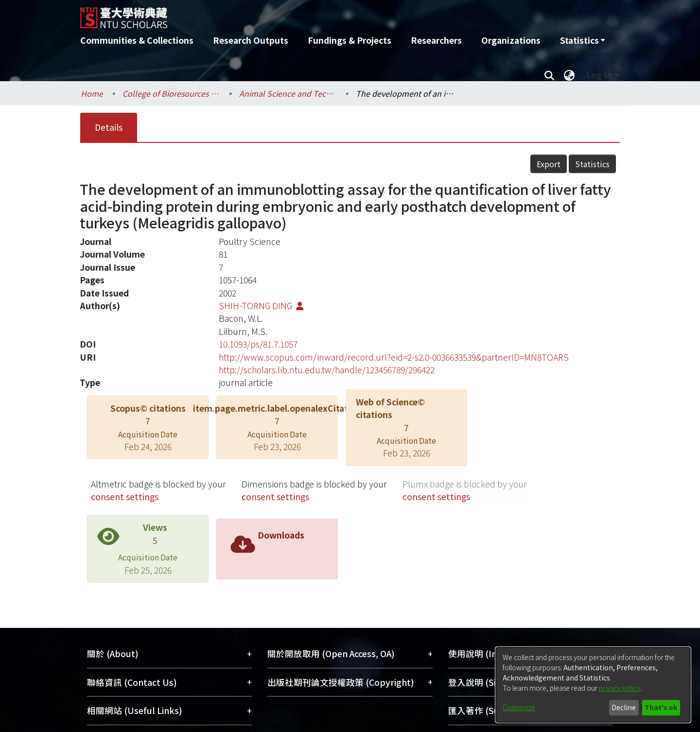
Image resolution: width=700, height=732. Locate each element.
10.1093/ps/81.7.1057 (258, 344)
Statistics (592, 164)
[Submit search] (549, 75)
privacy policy (620, 688)
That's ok (661, 707)
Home (92, 93)
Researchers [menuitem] (436, 40)
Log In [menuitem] (599, 75)
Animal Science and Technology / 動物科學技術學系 (288, 93)
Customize (519, 707)
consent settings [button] (125, 497)
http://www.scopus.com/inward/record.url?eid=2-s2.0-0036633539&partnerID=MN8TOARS (394, 357)
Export (549, 164)
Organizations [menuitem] (511, 40)
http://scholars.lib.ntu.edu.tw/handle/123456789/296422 (327, 370)
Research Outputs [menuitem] (251, 40)
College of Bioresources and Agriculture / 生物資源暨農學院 (171, 93)
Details (109, 127)
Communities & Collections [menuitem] (137, 40)
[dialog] (593, 685)
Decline (624, 707)
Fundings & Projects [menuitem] (350, 40)
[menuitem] (582, 40)
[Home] (298, 14)
